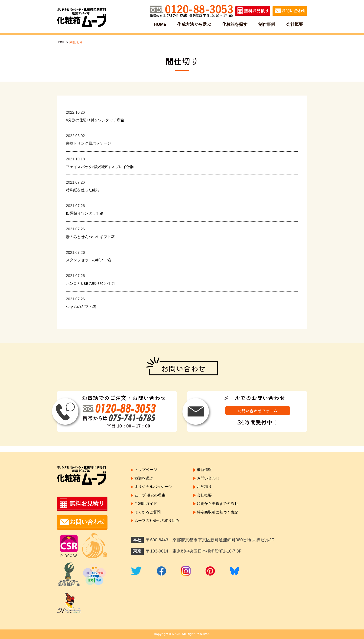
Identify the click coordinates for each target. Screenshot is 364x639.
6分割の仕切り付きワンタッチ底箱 (99, 120)
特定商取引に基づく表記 (226, 521)
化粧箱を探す (235, 24)
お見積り (211, 491)
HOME (161, 24)
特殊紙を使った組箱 (85, 190)
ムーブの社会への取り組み (160, 531)
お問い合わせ (215, 481)
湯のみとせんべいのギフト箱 (93, 237)
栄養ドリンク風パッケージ (91, 143)
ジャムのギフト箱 (83, 307)
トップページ (147, 470)
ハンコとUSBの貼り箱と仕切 (93, 283)
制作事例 (266, 24)
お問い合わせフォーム (258, 411)
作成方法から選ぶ (195, 24)
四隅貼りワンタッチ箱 (87, 213)
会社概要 (294, 24)
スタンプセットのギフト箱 (91, 260)
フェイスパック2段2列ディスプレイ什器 (104, 167)
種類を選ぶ (145, 481)
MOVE (176, 634)
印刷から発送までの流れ (226, 511)
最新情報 (211, 470)
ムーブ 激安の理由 (152, 501)
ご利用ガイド (147, 511)
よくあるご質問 (149, 521)
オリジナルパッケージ (156, 491)
